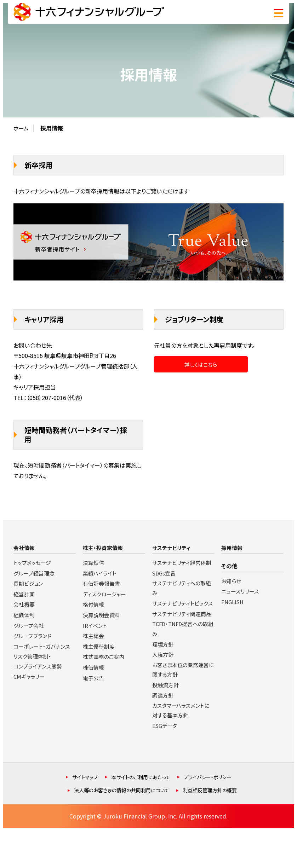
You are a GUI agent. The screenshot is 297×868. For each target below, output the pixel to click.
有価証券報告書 (103, 585)
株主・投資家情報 (104, 549)
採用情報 (233, 549)
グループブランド (34, 637)
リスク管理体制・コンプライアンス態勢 (39, 663)
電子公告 (94, 679)
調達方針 (164, 731)
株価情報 (94, 668)
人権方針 (164, 689)
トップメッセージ (33, 564)
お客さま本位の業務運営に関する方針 (182, 705)
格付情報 (94, 606)
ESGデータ (165, 763)
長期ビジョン (29, 585)
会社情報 (25, 549)
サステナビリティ (173, 549)
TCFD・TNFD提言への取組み (182, 663)
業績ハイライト (101, 574)
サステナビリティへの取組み (181, 600)
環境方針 (164, 679)
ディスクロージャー (106, 595)
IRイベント (95, 626)
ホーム (22, 128)
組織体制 (25, 616)
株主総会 (94, 637)
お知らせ (232, 582)
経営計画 (25, 595)
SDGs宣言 (165, 585)
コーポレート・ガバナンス (43, 647)
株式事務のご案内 (105, 658)
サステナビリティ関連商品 (181, 642)
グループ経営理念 (35, 574)
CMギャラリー (30, 679)
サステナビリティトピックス (182, 621)
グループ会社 (30, 626)
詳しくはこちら (207, 366)
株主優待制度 (100, 647)
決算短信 (94, 564)
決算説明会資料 (103, 616)
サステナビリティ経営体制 (181, 569)
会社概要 (25, 606)
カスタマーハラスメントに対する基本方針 (182, 747)
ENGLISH (233, 603)
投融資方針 (166, 721)
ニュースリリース (241, 592)
